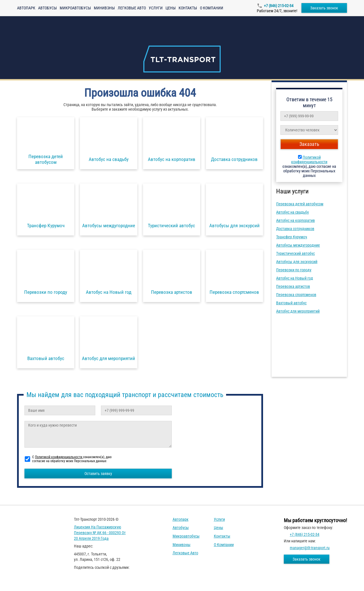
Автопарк (26, 8)
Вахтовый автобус (291, 303)
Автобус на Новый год (295, 278)
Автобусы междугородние (298, 245)
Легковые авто (132, 8)
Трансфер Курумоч (292, 237)
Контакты (188, 8)
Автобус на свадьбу (292, 212)
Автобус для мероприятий (298, 311)
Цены (171, 8)
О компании (212, 8)
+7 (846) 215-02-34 (279, 6)
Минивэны (104, 8)
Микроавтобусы (75, 8)
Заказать (309, 144)
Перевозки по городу (294, 270)
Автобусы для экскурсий (297, 262)
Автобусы (47, 8)
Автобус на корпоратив (295, 220)
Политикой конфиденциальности (309, 160)
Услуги (156, 8)
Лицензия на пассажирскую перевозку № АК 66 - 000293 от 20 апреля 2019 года (100, 533)
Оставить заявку (98, 474)
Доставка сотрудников (295, 229)
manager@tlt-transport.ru (310, 548)
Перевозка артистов (293, 286)
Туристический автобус (295, 253)
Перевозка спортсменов (296, 295)
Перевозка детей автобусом (300, 204)
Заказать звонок (324, 8)
